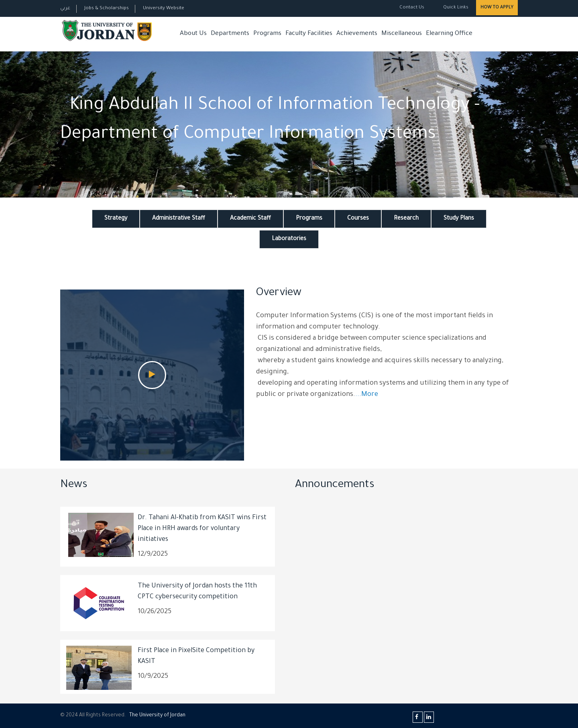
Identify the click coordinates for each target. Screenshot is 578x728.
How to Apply (497, 8)
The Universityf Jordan (157, 716)
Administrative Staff (179, 219)
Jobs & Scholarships (107, 9)
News (74, 485)
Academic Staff (250, 219)
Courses (358, 219)
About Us (193, 34)
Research (406, 219)
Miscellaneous (402, 34)
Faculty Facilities (309, 34)
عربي (65, 9)
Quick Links (455, 8)
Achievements (357, 34)
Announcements (335, 485)
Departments (230, 34)
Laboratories (289, 239)
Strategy (116, 219)
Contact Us (412, 8)
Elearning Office (449, 34)
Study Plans (459, 219)
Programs (267, 34)
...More (367, 395)
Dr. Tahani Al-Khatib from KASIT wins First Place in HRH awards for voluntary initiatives (202, 529)
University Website (164, 9)
